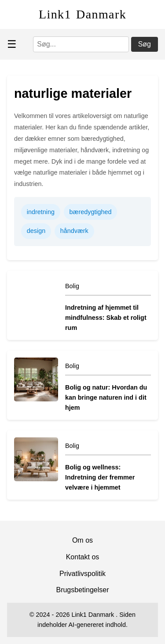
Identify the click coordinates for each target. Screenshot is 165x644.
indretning (41, 212)
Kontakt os (83, 557)
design (36, 231)
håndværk (74, 231)
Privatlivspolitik (82, 574)
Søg (145, 44)
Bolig (72, 286)
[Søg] (81, 44)
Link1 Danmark (82, 14)
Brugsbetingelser (82, 590)
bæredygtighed (91, 212)
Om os (82, 540)
